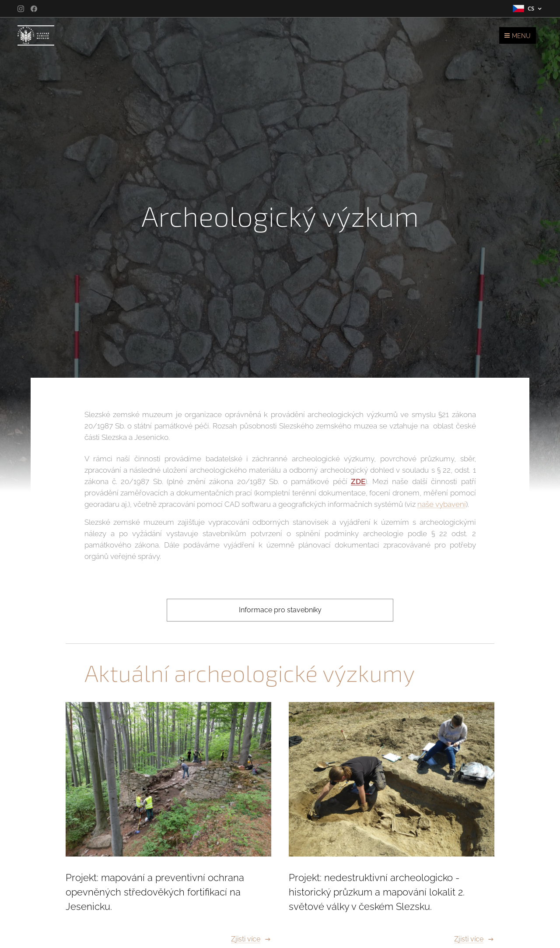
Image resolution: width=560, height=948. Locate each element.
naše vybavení (442, 504)
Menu (518, 36)
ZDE (358, 481)
